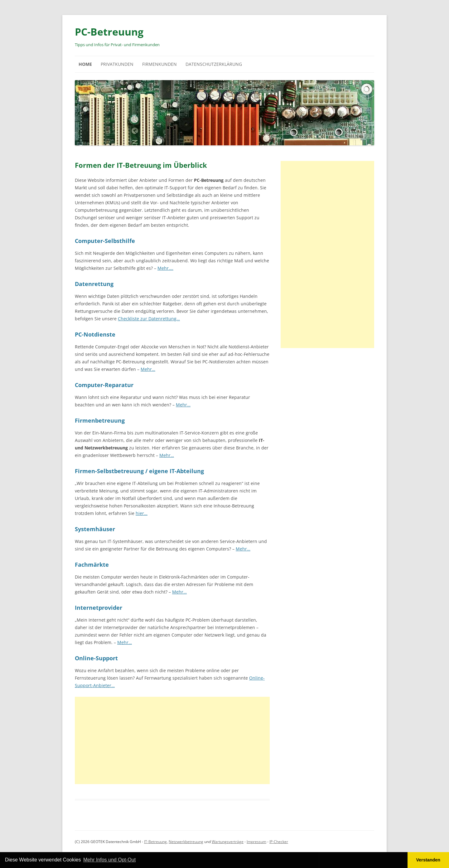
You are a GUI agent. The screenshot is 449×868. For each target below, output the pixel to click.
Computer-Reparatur (104, 385)
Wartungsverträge (228, 842)
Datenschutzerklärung (214, 64)
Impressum (256, 842)
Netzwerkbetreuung (186, 842)
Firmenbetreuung (100, 420)
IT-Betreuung (155, 842)
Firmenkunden (159, 64)
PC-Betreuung (109, 32)
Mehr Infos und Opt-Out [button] (109, 860)
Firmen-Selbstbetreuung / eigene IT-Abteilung (139, 471)
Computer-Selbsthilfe (105, 241)
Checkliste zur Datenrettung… (149, 319)
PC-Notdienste (95, 334)
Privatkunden (117, 64)
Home (85, 64)
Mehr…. (165, 268)
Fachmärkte (92, 565)
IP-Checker (279, 842)
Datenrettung (94, 284)
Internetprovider (99, 608)
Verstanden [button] (428, 860)
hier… (142, 513)
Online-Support (96, 658)
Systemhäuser (95, 529)
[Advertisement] (172, 740)
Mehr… (148, 369)
